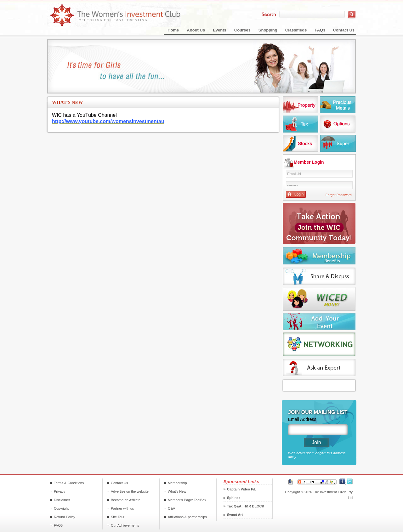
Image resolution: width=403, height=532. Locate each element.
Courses (242, 30)
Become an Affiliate (126, 500)
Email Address (302, 419)
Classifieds (296, 30)
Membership (177, 483)
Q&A (171, 508)
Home (173, 30)
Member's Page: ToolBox (187, 500)
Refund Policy (65, 517)
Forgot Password (339, 195)
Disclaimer (62, 500)
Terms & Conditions (69, 483)
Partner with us (122, 508)
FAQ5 (58, 525)
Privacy (60, 491)
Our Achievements (125, 525)
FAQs (320, 30)
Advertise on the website (130, 491)
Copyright (61, 508)
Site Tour (118, 517)
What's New (177, 491)
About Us (196, 30)
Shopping (268, 30)
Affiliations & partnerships (187, 517)
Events (220, 30)
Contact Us (344, 30)
